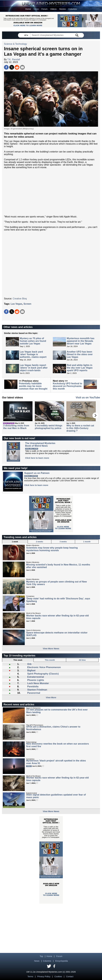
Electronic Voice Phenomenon (44, 667)
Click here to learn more (37, 458)
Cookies (58, 977)
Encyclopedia (62, 961)
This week (18, 660)
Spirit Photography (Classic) (43, 674)
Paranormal (34, 693)
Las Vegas (16, 304)
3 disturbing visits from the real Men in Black (16, 427)
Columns (73, 9)
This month (50, 660)
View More (51, 698)
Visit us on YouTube (88, 398)
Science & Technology (15, 44)
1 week (15, 542)
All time (82, 660)
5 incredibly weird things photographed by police (49, 427)
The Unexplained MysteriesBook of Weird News (40, 444)
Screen (27, 304)
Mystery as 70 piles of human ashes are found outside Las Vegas (33, 341)
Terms (30, 977)
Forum (44, 9)
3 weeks (63, 542)
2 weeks (40, 542)
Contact (70, 977)
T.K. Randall (14, 59)
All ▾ (26, 35)
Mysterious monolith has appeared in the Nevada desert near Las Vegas (80, 341)
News (36, 9)
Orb (29, 664)
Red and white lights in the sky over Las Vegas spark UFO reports (80, 368)
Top (41, 956)
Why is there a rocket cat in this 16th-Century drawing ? (80, 428)
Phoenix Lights (36, 680)
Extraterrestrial (36, 677)
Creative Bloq (20, 299)
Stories (63, 9)
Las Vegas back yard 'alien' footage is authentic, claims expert (33, 354)
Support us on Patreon (37, 473)
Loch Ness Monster (38, 683)
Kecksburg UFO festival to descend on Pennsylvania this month (67, 386)
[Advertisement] (51, 192)
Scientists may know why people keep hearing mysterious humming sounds (52, 549)
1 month (87, 542)
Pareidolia (33, 687)
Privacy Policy (44, 977)
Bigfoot (31, 670)
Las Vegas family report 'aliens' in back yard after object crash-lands (34, 368)
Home (28, 9)
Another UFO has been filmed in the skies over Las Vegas (80, 354)
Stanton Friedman (37, 690)
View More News (51, 649)
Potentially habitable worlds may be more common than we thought (33, 386)
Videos (53, 9)
